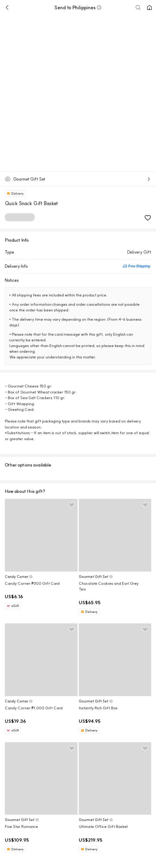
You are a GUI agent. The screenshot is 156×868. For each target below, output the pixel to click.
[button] (99, 7)
